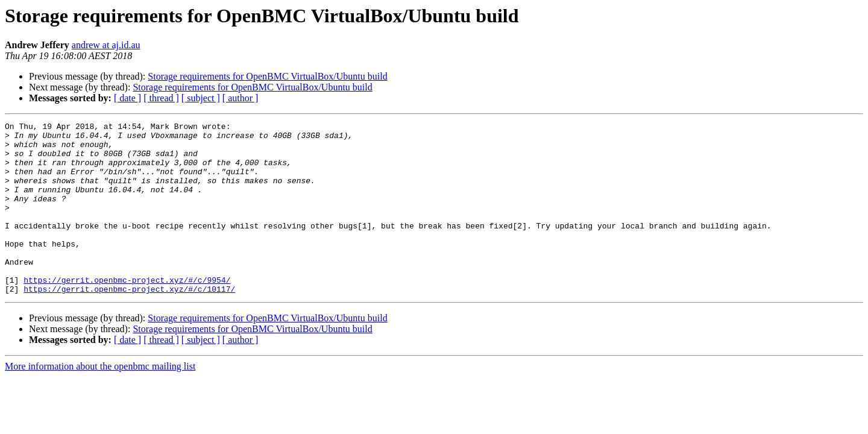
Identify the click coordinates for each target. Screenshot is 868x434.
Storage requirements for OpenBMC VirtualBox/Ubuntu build (267, 76)
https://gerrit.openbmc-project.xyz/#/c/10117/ (129, 323)
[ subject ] (201, 98)
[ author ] (241, 98)
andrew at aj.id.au (106, 45)
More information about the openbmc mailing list (100, 401)
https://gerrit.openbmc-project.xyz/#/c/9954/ (127, 312)
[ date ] (127, 98)
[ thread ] (161, 98)
